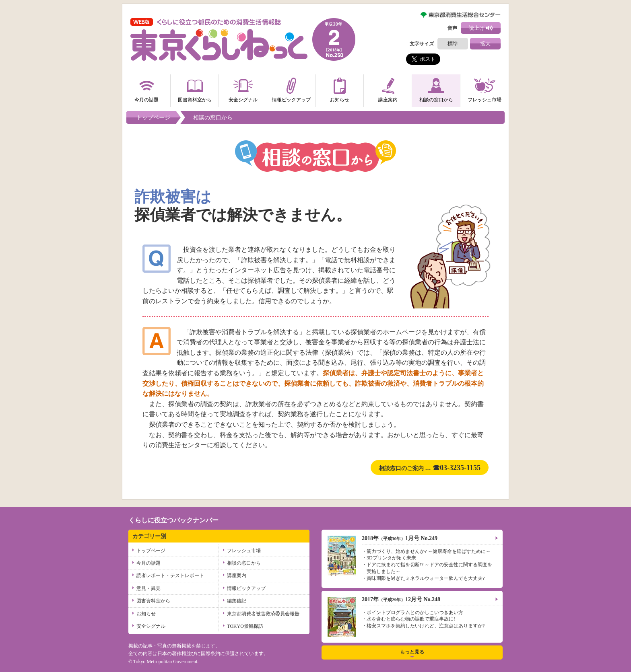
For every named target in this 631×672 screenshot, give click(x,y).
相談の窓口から (436, 88)
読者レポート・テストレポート (170, 575)
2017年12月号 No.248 (401, 599)
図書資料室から (195, 88)
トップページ (153, 118)
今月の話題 (146, 88)
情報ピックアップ (291, 88)
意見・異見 (148, 588)
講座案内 (388, 88)
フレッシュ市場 (485, 88)
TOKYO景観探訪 (245, 626)
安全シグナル (243, 88)
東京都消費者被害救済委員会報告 (263, 614)
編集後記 (237, 601)
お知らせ (340, 88)
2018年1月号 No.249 (400, 538)
